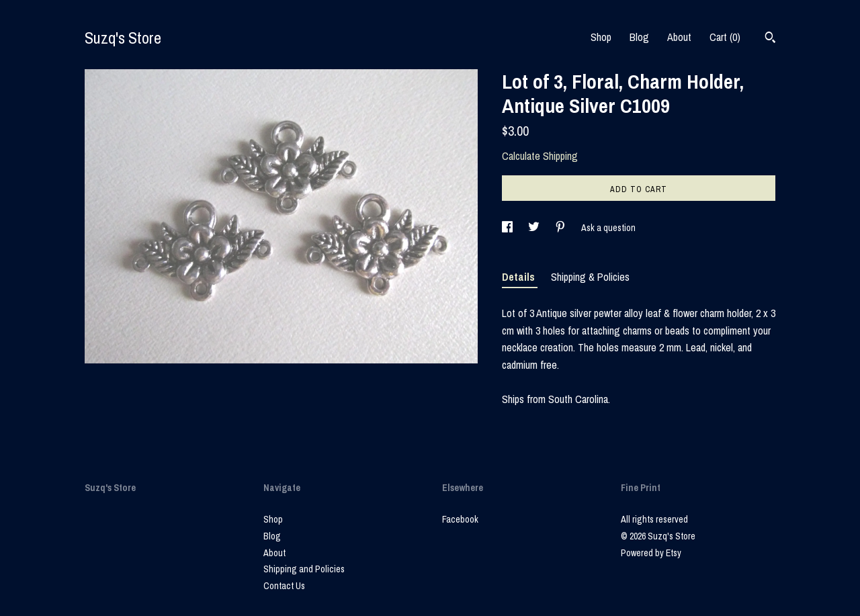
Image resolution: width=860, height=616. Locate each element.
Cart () (725, 37)
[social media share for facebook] (508, 228)
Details (520, 277)
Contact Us (284, 586)
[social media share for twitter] (535, 228)
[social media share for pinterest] (561, 228)
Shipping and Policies (304, 569)
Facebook (460, 519)
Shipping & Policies (590, 277)
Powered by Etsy (651, 553)
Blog (639, 37)
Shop (601, 37)
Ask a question (608, 228)
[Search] (770, 39)
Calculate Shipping (540, 156)
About (679, 37)
